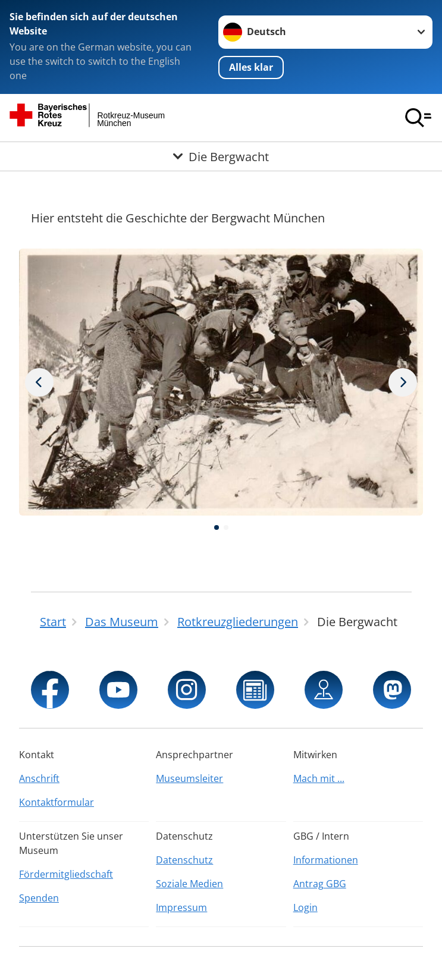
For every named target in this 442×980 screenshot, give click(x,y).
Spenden (39, 898)
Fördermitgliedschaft (66, 874)
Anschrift (39, 778)
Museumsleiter (189, 778)
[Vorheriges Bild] (403, 382)
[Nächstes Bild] (39, 382)
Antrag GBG (320, 884)
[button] (217, 527)
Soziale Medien (189, 884)
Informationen (326, 860)
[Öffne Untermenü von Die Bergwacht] (221, 156)
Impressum (181, 907)
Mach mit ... (319, 778)
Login (305, 907)
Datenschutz (184, 860)
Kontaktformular (57, 802)
